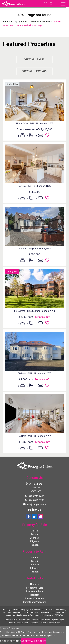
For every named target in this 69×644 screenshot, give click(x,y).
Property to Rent (35, 591)
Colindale (35, 538)
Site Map (34, 623)
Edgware (35, 541)
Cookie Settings (54, 623)
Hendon (35, 545)
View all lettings (34, 71)
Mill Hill (34, 531)
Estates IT (25, 623)
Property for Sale (35, 588)
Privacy (43, 623)
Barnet (35, 534)
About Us (34, 584)
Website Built (37, 620)
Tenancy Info (42, 317)
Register (35, 595)
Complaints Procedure (34, 602)
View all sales (34, 59)
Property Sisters (24, 620)
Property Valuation (34, 598)
